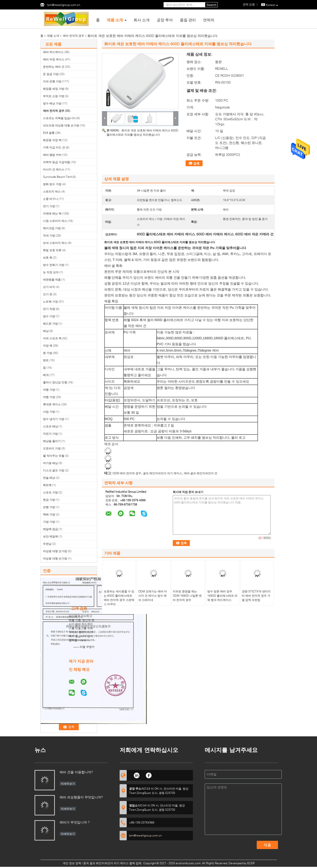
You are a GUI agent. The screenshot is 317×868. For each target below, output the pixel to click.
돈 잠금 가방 (51, 74)
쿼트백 (47, 485)
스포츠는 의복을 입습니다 (59, 118)
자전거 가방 (50, 434)
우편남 (47, 544)
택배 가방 (49, 514)
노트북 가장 (50, 302)
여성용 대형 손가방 (55, 551)
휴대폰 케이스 (52, 404)
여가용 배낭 (50, 463)
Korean (272, 5)
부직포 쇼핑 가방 (54, 96)
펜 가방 (48, 353)
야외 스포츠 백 (52, 338)
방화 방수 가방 (52, 184)
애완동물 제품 (52, 280)
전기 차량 (49, 309)
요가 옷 (48, 294)
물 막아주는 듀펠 (54, 456)
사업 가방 (49, 412)
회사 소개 (142, 20)
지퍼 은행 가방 (52, 81)
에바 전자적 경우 (74, 36)
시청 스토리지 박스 (55, 221)
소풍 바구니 (50, 199)
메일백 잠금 (50, 529)
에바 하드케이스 (53, 52)
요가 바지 (49, 287)
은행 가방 (49, 507)
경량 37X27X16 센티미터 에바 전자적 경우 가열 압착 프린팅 (256, 596)
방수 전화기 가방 (54, 265)
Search (212, 5)
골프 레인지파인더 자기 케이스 (163, 473)
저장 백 (48, 346)
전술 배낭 (49, 478)
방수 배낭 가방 (52, 103)
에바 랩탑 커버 (52, 155)
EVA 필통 (49, 133)
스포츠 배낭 (50, 426)
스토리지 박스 (52, 191)
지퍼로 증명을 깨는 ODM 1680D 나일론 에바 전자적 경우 (187, 596)
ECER (251, 863)
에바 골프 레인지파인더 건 (201, 473)
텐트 (46, 360)
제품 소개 (115, 20)
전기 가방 (49, 206)
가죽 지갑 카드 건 (54, 147)
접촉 (196, 163)
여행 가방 (49, 390)
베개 (46, 375)
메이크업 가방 (52, 228)
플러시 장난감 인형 (55, 382)
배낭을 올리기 (52, 441)
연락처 (209, 20)
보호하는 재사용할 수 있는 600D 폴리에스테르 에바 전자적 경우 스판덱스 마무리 (119, 598)
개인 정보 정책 (72, 863)
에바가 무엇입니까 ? (75, 822)
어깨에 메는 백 (52, 213)
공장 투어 (165, 20)
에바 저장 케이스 (54, 59)
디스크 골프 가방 (54, 470)
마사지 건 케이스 (54, 169)
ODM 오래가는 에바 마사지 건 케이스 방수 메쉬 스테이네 (153, 596)
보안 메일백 (50, 536)
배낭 (46, 331)
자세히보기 (68, 784)
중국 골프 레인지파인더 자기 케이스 (106, 863)
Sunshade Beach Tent (57, 177)
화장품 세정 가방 (54, 89)
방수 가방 (49, 316)
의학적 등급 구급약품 (56, 162)
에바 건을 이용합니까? (76, 772)
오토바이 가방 (52, 448)
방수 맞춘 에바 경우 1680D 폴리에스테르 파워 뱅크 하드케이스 (222, 596)
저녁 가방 (49, 235)
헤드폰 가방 (50, 324)
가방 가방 (49, 522)
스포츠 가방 (50, 492)
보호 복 (48, 257)
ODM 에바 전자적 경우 (127, 473)
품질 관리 (188, 20)
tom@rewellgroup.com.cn (64, 5)
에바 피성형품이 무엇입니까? (81, 797)
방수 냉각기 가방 (54, 419)
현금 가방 (49, 500)
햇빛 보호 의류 (52, 250)
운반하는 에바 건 (54, 67)
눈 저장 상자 (51, 272)
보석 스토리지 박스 (55, 243)
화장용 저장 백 (52, 140)
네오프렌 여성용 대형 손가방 (61, 125)
